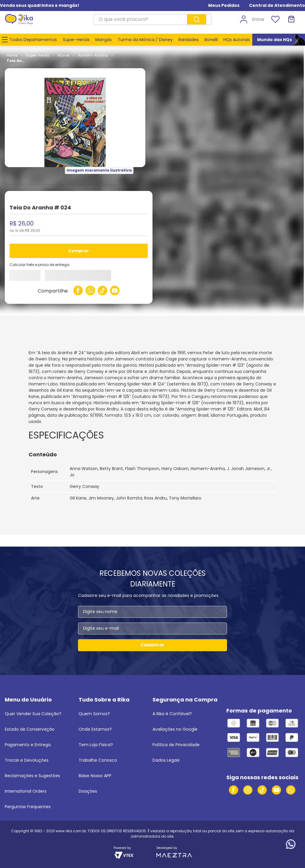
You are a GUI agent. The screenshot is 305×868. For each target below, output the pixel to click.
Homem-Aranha (93, 55)
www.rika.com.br (71, 831)
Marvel (63, 55)
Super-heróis (37, 55)
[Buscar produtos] (197, 19)
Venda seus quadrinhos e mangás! (40, 5)
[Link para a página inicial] (12, 55)
